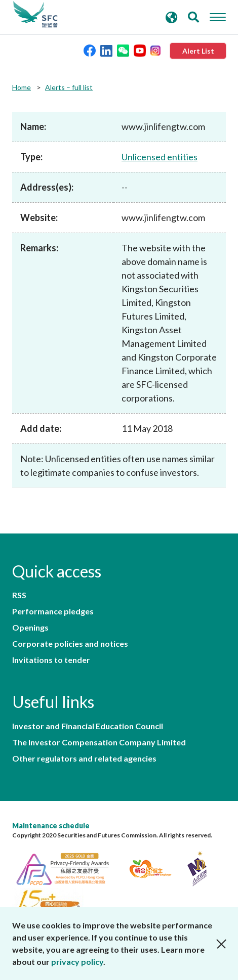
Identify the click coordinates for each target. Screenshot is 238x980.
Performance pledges (53, 611)
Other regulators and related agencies (84, 759)
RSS (19, 595)
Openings (30, 628)
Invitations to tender (51, 660)
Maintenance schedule (51, 826)
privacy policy (77, 962)
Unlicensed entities (160, 157)
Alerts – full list (69, 87)
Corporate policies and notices (70, 644)
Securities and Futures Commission (35, 15)
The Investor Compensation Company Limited (99, 742)
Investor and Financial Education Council (88, 726)
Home (22, 87)
